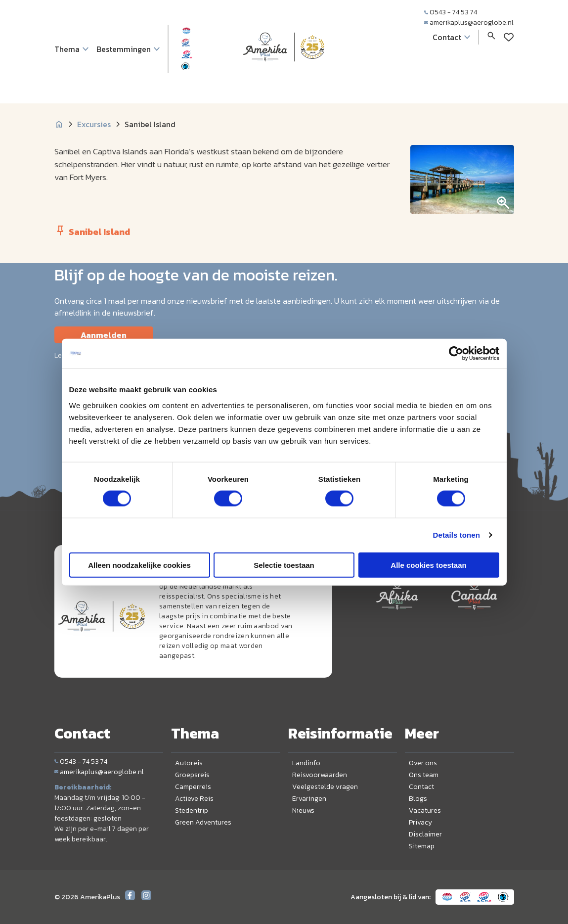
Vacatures (425, 810)
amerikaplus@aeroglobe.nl (469, 23)
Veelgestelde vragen (325, 787)
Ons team (424, 775)
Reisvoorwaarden (320, 775)
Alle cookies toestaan (428, 565)
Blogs (418, 799)
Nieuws (303, 810)
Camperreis (193, 787)
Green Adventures (203, 822)
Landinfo (306, 763)
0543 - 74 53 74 (451, 12)
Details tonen (457, 535)
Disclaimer (425, 834)
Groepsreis (192, 775)
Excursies (94, 124)
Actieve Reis (194, 799)
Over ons (423, 763)
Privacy (420, 822)
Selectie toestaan (284, 565)
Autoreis (189, 763)
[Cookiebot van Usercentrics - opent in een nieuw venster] (456, 354)
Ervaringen (309, 799)
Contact (421, 787)
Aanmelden (104, 335)
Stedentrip (192, 810)
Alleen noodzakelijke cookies (139, 565)
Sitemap (422, 846)
